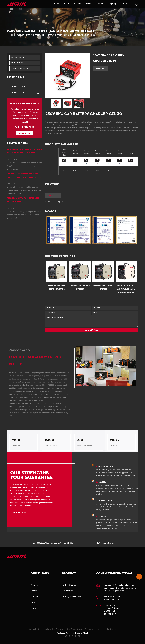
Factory (34, 591)
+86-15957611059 (25, 127)
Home (56, 4)
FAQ (33, 603)
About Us (35, 585)
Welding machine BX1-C (25, 68)
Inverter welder (25, 63)
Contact (99, 4)
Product (77, 4)
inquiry (53, 196)
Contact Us (25, 133)
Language (112, 4)
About (66, 4)
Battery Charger (33, 35)
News (88, 4)
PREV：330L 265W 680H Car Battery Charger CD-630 (52, 543)
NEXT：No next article (105, 543)
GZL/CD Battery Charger (52, 35)
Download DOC (25, 93)
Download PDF (25, 87)
